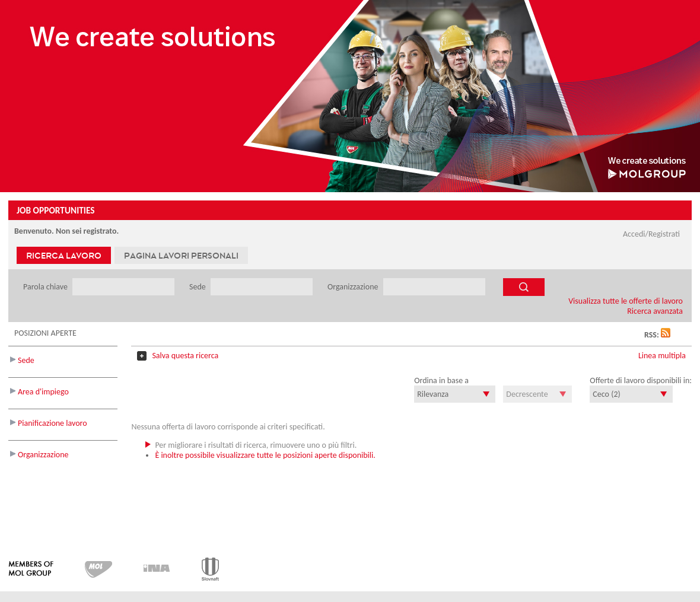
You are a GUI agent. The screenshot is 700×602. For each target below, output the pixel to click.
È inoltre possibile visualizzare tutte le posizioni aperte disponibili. (265, 455)
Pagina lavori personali (181, 255)
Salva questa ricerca (185, 356)
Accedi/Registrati (651, 234)
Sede (198, 287)
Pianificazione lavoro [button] (52, 423)
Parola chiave (46, 287)
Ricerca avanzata (655, 311)
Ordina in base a (441, 380)
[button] (666, 335)
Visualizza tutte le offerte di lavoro (626, 301)
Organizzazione (354, 287)
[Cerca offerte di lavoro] (524, 287)
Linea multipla (662, 356)
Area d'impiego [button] (43, 392)
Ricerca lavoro (64, 255)
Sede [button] (26, 360)
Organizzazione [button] (43, 455)
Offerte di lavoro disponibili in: (641, 380)
